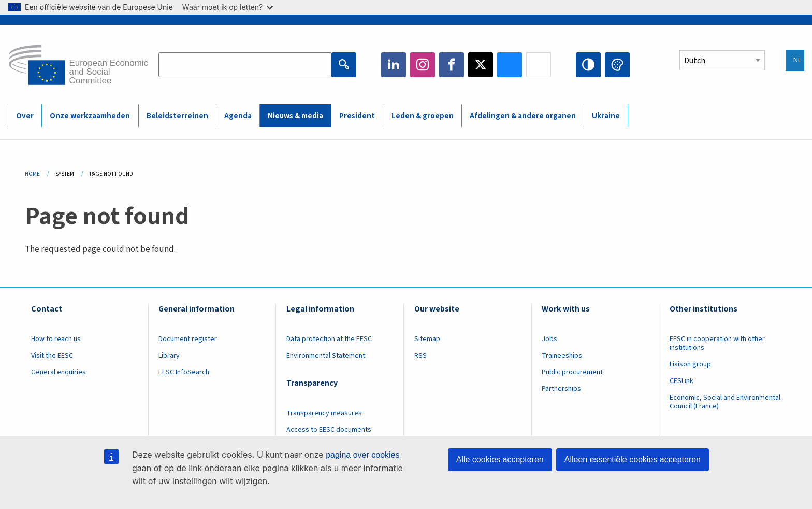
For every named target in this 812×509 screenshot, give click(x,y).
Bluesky (510, 65)
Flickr (539, 65)
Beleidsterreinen (177, 116)
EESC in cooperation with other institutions (717, 343)
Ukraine (606, 116)
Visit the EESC (52, 356)
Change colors (617, 65)
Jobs (549, 339)
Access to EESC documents (329, 430)
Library (169, 356)
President (357, 116)
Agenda (238, 116)
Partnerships (561, 389)
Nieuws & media (295, 116)
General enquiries (59, 372)
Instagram (423, 65)
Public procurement (572, 372)
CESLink (682, 381)
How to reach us (56, 339)
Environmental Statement (326, 356)
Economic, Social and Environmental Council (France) (725, 402)
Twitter (481, 65)
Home (32, 174)
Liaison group (690, 364)
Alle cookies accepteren (500, 459)
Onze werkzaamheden (90, 116)
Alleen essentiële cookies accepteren (633, 459)
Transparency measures (324, 413)
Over (25, 116)
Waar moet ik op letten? (228, 7)
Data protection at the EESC (329, 339)
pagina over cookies (363, 455)
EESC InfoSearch (184, 372)
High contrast (588, 65)
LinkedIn (394, 65)
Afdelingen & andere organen (523, 116)
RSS (421, 356)
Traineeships (562, 356)
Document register (188, 339)
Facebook (452, 65)
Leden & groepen (423, 116)
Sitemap (427, 339)
